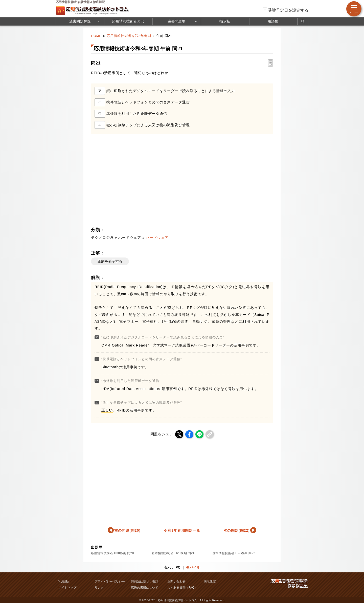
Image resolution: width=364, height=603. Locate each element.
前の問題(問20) (127, 530)
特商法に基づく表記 (145, 582)
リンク (99, 588)
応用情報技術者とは (128, 21)
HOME (96, 36)
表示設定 (210, 582)
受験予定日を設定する (288, 10)
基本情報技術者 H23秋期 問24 (173, 553)
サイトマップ (67, 588)
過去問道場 (176, 21)
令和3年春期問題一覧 (182, 530)
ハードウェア (157, 238)
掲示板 (225, 21)
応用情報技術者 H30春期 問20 (112, 553)
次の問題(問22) (237, 530)
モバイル (193, 567)
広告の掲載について (145, 588)
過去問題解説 (80, 21)
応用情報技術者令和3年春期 (129, 36)
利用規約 (64, 582)
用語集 (273, 21)
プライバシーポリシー (110, 582)
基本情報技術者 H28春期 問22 (234, 553)
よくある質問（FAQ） (183, 588)
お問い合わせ (176, 582)
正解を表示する (110, 261)
